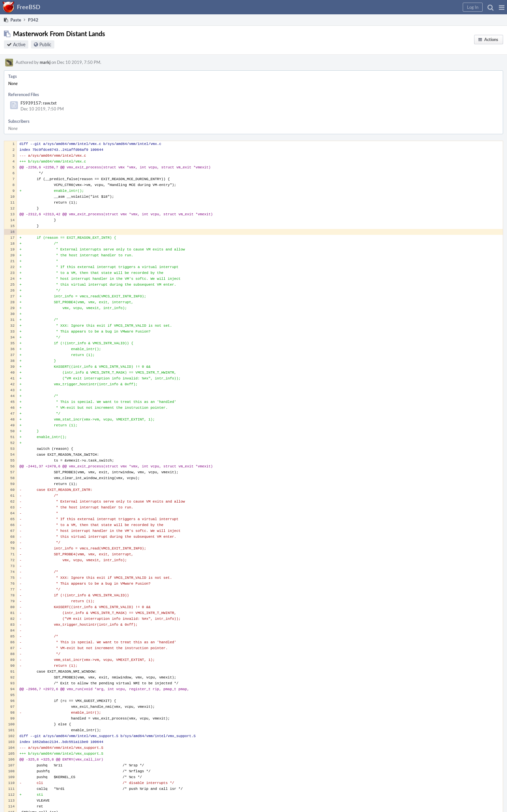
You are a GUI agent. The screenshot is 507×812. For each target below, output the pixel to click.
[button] (502, 7)
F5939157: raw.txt (39, 103)
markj (45, 62)
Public (45, 44)
